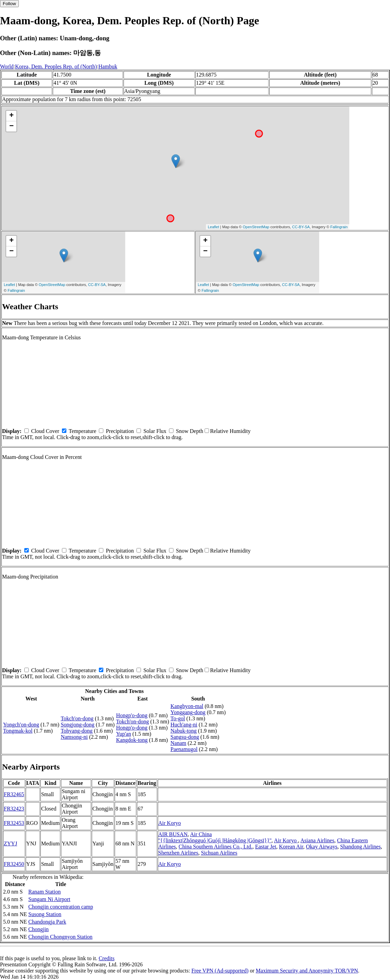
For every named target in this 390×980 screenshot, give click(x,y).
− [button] (11, 126)
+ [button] (11, 116)
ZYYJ (10, 843)
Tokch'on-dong (77, 718)
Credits (106, 958)
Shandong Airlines (360, 847)
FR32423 (14, 809)
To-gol (178, 718)
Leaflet (213, 227)
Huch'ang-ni (184, 725)
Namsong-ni (74, 737)
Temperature (83, 431)
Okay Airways (322, 847)
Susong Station (45, 914)
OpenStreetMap (256, 227)
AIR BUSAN (173, 834)
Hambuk (108, 66)
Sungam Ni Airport (49, 899)
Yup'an (123, 734)
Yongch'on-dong (21, 725)
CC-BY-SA (301, 227)
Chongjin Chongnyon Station (61, 937)
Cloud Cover (45, 431)
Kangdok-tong (132, 740)
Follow (9, 4)
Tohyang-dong (76, 731)
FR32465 (14, 794)
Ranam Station (45, 892)
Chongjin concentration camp (61, 907)
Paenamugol (184, 749)
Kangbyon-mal (187, 706)
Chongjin (39, 929)
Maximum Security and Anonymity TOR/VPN (307, 971)
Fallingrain (339, 227)
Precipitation (120, 431)
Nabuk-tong (183, 731)
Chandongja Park (47, 922)
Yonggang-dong (188, 712)
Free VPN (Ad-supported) (220, 971)
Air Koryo (170, 823)
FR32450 (14, 864)
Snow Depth (190, 431)
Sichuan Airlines (219, 853)
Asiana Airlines (317, 840)
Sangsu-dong (185, 737)
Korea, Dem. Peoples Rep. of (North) (56, 66)
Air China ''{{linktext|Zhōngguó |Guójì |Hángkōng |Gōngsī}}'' (215, 837)
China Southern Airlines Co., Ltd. (216, 847)
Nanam (178, 743)
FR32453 (14, 823)
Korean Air (291, 847)
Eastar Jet (266, 847)
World (7, 66)
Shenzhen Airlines (178, 853)
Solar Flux (155, 431)
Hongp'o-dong (132, 715)
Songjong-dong (77, 725)
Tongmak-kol (18, 731)
